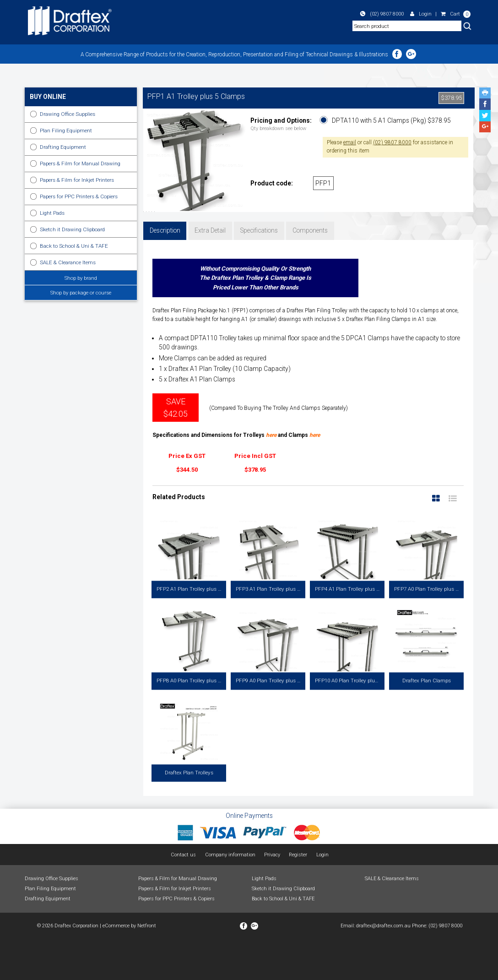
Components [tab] (310, 271)
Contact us (183, 896)
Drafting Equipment (63, 147)
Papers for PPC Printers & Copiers (79, 196)
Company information (230, 896)
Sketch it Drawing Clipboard (72, 229)
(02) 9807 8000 (382, 14)
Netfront (147, 966)
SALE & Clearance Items (68, 262)
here (271, 476)
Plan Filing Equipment (66, 131)
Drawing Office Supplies (68, 114)
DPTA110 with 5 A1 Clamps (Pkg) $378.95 (391, 120)
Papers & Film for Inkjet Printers (77, 180)
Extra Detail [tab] (210, 271)
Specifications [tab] (259, 271)
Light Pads (52, 213)
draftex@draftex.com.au (383, 966)
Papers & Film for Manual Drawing (80, 163)
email (350, 142)
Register (298, 896)
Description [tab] (165, 271)
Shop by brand (81, 278)
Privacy (272, 896)
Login (421, 14)
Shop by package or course (81, 293)
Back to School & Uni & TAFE (74, 246)
